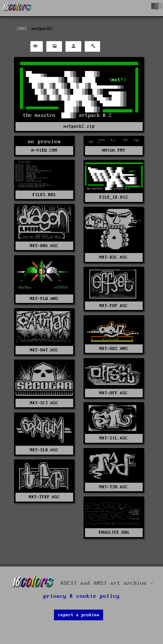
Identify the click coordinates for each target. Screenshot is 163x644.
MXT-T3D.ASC (114, 487)
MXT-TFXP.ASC (44, 497)
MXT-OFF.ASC (114, 393)
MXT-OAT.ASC (44, 350)
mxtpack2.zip (79, 126)
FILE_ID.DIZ (114, 197)
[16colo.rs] (17, 8)
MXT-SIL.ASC (114, 438)
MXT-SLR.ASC (44, 450)
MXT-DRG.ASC (44, 246)
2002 (22, 29)
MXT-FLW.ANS (44, 299)
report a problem (79, 615)
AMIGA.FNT (114, 150)
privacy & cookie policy (81, 596)
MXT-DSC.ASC (114, 257)
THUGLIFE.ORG (114, 532)
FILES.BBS (44, 195)
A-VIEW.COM (44, 150)
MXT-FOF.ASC (114, 306)
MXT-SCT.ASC (44, 403)
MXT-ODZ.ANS (114, 349)
